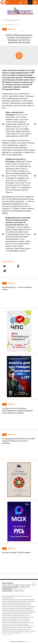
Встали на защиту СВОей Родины (16, 552)
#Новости (11, 29)
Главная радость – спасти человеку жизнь (17, 288)
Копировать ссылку (10, 25)
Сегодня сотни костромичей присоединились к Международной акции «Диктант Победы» (17, 411)
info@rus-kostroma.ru (19, 589)
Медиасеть (24, 641)
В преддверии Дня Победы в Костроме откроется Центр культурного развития (18, 441)
